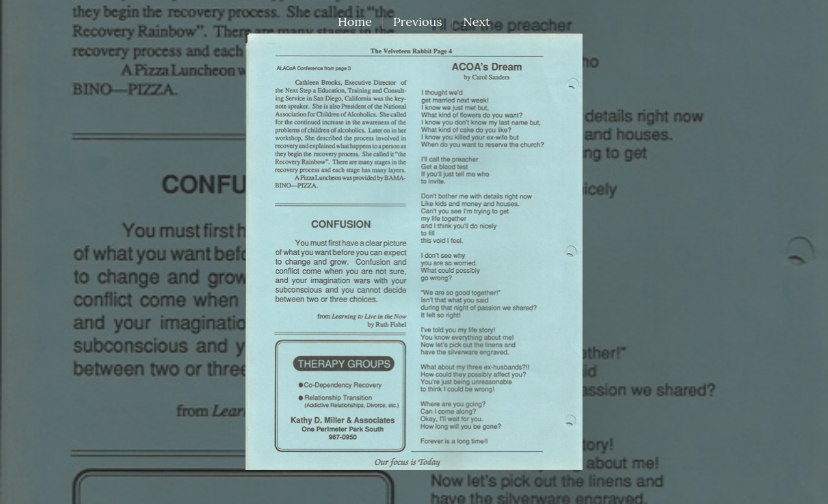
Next (477, 22)
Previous (418, 22)
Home (355, 22)
